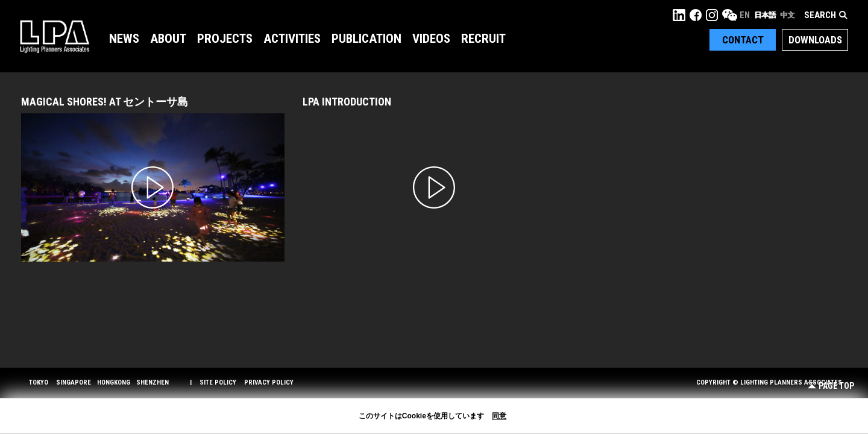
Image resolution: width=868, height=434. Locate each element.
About (168, 39)
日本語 (765, 15)
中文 (787, 15)
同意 (499, 416)
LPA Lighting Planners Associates (55, 36)
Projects (225, 39)
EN (745, 15)
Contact (743, 40)
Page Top (831, 386)
